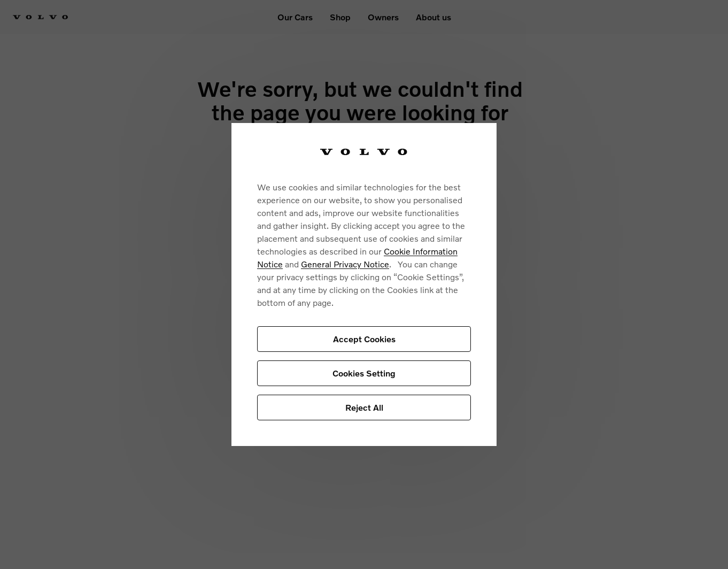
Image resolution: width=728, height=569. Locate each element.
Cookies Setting (364, 373)
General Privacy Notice (345, 264)
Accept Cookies (364, 339)
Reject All (364, 407)
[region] (364, 285)
